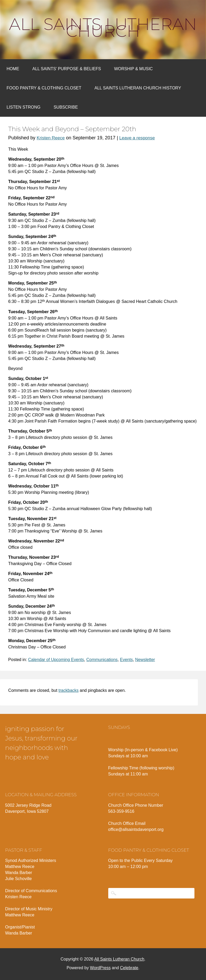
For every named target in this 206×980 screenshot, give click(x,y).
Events (126, 660)
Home (13, 69)
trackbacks (69, 690)
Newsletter (145, 660)
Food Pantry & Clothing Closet (44, 88)
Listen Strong (24, 107)
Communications (102, 660)
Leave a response (137, 138)
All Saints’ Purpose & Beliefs (67, 69)
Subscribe (66, 107)
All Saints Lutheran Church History (138, 88)
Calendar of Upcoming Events (56, 660)
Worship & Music (133, 69)
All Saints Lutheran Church (103, 28)
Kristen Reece (51, 138)
